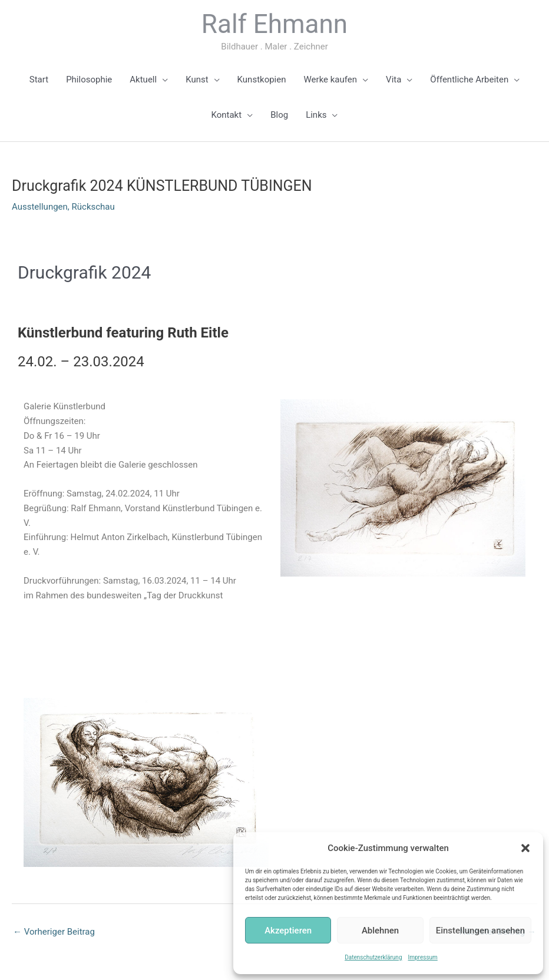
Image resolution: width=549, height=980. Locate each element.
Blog (279, 115)
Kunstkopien (262, 80)
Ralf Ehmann (274, 24)
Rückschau (93, 207)
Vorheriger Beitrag (54, 932)
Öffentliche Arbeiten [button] (469, 80)
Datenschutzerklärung (373, 957)
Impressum (423, 957)
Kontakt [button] (227, 115)
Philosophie (89, 80)
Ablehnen (380, 931)
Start (39, 80)
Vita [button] (393, 80)
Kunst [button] (197, 80)
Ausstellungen (40, 207)
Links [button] (316, 115)
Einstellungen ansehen (480, 931)
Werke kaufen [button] (331, 80)
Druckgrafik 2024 (84, 272)
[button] (525, 848)
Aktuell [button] (143, 80)
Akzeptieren (288, 931)
